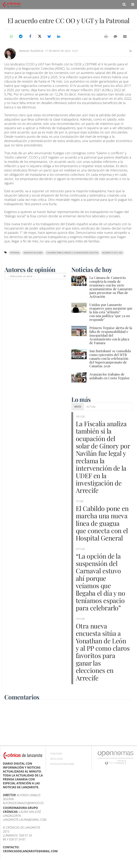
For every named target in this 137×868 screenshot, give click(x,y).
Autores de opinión (30, 269)
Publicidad (56, 754)
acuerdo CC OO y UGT (112, 253)
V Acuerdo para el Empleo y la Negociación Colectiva (72, 253)
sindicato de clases (33, 253)
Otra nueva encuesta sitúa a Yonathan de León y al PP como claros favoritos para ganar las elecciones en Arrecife (103, 652)
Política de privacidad (62, 764)
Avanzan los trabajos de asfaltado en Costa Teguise (110, 376)
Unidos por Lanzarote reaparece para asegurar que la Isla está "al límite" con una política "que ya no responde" (111, 312)
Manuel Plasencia (31, 51)
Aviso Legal (57, 759)
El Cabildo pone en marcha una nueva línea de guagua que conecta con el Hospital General (102, 523)
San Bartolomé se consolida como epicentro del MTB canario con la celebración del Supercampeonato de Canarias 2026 (110, 358)
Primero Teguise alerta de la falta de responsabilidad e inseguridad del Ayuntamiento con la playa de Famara (111, 335)
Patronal (15, 253)
